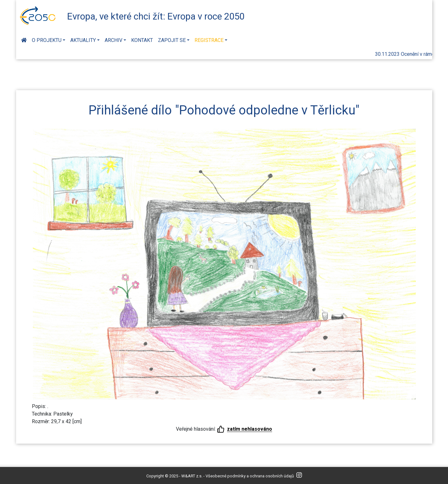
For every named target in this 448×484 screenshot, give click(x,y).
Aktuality (83, 40)
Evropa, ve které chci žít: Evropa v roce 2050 (156, 16)
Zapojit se (172, 40)
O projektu (47, 40)
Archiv (113, 40)
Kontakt (142, 40)
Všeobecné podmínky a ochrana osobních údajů (250, 476)
